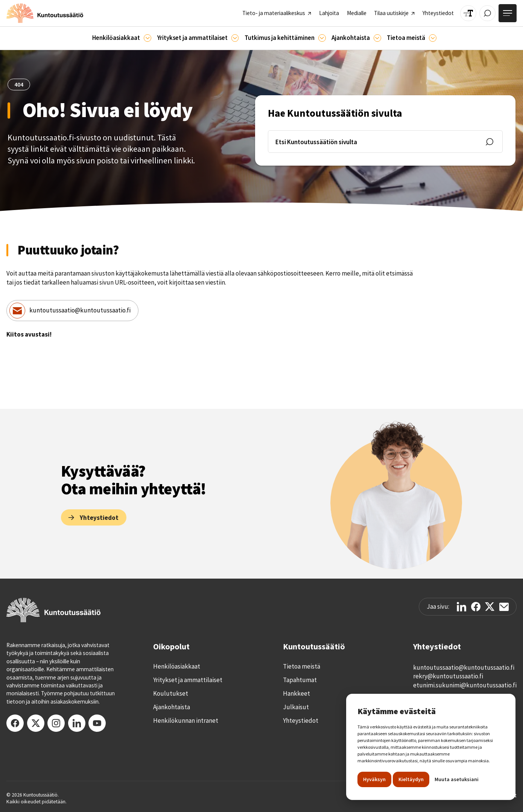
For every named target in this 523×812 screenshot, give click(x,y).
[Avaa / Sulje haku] (487, 13)
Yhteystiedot (301, 721)
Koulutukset (171, 693)
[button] (122, 38)
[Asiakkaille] (147, 38)
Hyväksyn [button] (374, 779)
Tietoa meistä (302, 666)
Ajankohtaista (172, 707)
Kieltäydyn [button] (411, 779)
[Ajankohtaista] (322, 38)
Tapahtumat (300, 680)
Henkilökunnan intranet (186, 721)
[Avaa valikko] (508, 13)
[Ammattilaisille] (235, 38)
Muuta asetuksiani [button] (457, 779)
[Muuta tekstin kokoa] (468, 13)
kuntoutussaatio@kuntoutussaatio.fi (80, 310)
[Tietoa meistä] (433, 38)
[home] (45, 13)
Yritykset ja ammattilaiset (188, 680)
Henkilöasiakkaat (177, 666)
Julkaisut (296, 707)
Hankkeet (296, 693)
